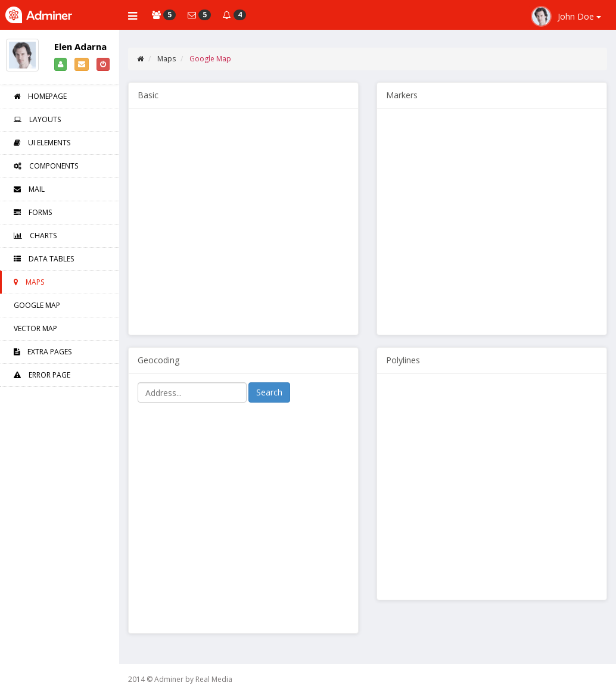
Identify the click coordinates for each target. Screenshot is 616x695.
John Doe (566, 16)
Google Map (37, 305)
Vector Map (35, 328)
